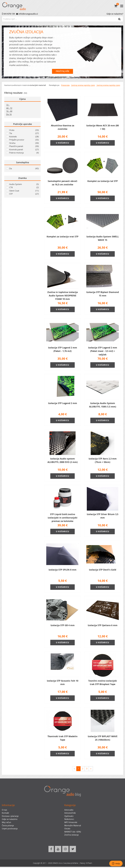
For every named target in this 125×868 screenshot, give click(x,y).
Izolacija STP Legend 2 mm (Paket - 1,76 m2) (63, 350)
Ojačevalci (69, 817)
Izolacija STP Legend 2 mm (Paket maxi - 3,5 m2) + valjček (103, 351)
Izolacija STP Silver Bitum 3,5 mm (103, 517)
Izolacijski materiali (38, 85)
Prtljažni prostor (24, 140)
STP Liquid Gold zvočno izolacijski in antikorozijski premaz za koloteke (63, 518)
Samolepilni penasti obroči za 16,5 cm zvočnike (62, 183)
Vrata (24, 130)
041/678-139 (9, 14)
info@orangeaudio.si (28, 14)
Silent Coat (24, 191)
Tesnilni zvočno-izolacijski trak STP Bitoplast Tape (103, 684)
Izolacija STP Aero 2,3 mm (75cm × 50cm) (103, 461)
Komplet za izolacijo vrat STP (62, 237)
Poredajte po (54, 85)
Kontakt (5, 814)
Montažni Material (73, 827)
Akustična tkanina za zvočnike (63, 127)
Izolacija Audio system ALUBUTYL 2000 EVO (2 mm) (63, 461)
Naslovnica (9, 85)
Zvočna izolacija (71, 836)
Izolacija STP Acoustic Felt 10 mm (63, 684)
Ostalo (67, 830)
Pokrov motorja (24, 153)
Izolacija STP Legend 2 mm (63, 404)
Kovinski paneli (24, 150)
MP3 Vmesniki (71, 824)
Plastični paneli (24, 146)
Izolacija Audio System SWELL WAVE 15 (103, 238)
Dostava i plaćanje (10, 817)
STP (24, 194)
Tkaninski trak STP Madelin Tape (62, 739)
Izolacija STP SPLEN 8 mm (62, 571)
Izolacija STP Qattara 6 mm (103, 626)
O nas (4, 811)
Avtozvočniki (70, 814)
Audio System (24, 184)
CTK (24, 188)
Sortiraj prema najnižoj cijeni (83, 85)
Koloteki (24, 137)
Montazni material (22, 85)
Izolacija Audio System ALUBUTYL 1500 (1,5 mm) (103, 405)
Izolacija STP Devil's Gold (103, 571)
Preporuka (65, 85)
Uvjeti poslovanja (10, 830)
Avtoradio (69, 811)
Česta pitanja (8, 827)
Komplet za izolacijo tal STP (103, 181)
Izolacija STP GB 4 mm (63, 626)
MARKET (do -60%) (73, 833)
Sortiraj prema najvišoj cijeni (108, 85)
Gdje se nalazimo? (115, 14)
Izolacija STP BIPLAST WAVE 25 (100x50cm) (103, 739)
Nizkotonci (69, 820)
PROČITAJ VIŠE (62, 71)
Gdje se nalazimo (10, 820)
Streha (24, 143)
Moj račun (6, 824)
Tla (24, 133)
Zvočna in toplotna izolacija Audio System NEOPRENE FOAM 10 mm (63, 296)
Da (24, 169)
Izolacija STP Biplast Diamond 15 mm (103, 294)
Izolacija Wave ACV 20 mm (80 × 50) (103, 127)
